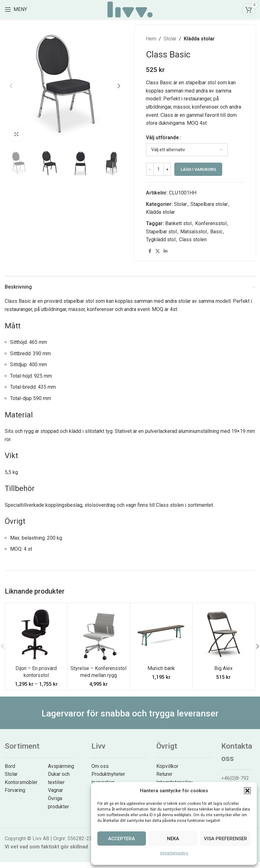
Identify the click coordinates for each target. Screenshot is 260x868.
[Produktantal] (159, 169)
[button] (247, 791)
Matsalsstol (194, 232)
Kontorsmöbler (21, 782)
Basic (216, 232)
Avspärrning (61, 766)
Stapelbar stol (161, 232)
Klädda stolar (199, 39)
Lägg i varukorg (198, 169)
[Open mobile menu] (16, 9)
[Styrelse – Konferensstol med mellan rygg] (98, 634)
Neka (173, 839)
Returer (164, 774)
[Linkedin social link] (165, 251)
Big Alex (223, 668)
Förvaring (15, 790)
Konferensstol (211, 223)
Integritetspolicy (174, 853)
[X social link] (158, 251)
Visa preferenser (225, 839)
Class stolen (193, 239)
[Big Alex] (224, 634)
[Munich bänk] (161, 634)
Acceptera (121, 839)
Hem (151, 39)
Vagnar (55, 790)
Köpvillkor (167, 766)
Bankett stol (178, 223)
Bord (10, 766)
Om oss (100, 766)
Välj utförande (162, 138)
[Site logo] (130, 9)
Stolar (170, 39)
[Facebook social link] (150, 251)
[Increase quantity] (167, 169)
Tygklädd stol (161, 239)
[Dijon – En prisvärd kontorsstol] (36, 634)
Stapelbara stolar (209, 204)
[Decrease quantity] (150, 169)
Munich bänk (161, 668)
